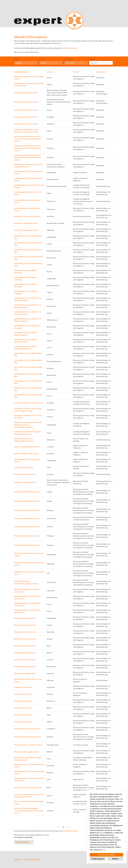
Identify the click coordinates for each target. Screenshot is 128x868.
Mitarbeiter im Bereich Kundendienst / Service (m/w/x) (27, 590)
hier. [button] (104, 850)
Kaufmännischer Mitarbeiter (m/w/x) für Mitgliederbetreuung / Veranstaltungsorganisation (28, 425)
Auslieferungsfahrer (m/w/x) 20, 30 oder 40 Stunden (29, 186)
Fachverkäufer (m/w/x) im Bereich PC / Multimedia (27, 327)
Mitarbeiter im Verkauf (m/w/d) (25, 618)
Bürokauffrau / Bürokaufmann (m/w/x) (27, 216)
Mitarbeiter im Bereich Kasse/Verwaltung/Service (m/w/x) (26, 582)
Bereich (42, 59)
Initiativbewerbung (70, 48)
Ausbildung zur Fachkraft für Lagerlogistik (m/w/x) (28, 172)
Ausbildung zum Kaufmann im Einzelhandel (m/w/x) (29, 78)
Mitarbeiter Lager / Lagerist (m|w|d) (26, 752)
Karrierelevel (68, 59)
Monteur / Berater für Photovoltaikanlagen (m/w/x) (29, 802)
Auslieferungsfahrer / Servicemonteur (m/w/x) (27, 201)
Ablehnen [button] (115, 859)
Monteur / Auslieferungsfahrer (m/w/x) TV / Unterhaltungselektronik (29, 796)
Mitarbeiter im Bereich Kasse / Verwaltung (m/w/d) (29, 554)
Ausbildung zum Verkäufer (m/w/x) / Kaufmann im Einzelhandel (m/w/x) (26, 131)
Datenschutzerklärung (32, 859)
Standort (17, 59)
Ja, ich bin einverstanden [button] (106, 855)
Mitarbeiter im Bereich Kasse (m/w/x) (27, 492)
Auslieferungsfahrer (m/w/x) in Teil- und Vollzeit (28, 193)
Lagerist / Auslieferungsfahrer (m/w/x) (27, 447)
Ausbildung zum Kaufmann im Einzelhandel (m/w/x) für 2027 (29, 84)
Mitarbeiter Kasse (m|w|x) (23, 701)
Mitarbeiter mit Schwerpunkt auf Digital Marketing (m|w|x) (28, 759)
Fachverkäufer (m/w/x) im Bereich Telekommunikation (26, 334)
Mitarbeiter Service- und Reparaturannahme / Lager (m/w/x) (29, 779)
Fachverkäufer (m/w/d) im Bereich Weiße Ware (28, 237)
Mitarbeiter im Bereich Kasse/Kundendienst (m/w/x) (29, 573)
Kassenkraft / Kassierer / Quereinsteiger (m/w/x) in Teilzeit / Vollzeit (28, 410)
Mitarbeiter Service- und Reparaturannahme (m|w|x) (29, 772)
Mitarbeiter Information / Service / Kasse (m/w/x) (28, 680)
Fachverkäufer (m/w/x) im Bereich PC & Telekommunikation (27, 299)
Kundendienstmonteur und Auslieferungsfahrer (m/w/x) (24, 440)
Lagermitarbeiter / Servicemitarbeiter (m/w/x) (27, 460)
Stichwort (92, 59)
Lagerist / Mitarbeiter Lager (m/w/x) (26, 454)
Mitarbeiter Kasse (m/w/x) (23, 687)
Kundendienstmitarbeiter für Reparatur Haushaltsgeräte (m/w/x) (28, 433)
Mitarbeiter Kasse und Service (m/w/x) (27, 729)
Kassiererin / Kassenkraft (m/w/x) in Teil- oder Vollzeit (28, 417)
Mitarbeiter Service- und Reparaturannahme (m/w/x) (29, 766)
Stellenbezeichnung (22, 72)
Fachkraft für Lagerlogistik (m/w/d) (26, 223)
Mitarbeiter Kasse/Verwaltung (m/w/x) (27, 737)
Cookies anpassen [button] (98, 859)
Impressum (18, 859)
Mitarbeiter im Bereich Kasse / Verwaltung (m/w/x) (29, 564)
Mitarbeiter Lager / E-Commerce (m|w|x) (28, 745)
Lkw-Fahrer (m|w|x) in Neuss (24, 467)
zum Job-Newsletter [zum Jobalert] (22, 842)
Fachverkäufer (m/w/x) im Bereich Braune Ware (28, 251)
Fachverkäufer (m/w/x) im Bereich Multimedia (26, 272)
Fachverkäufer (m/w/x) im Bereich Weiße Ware (28, 354)
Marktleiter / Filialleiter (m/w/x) (25, 474)
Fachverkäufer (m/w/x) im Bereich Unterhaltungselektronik (26, 348)
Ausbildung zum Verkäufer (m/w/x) (26, 93)
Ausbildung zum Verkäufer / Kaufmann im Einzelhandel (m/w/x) (28, 166)
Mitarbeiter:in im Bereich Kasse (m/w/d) (28, 787)
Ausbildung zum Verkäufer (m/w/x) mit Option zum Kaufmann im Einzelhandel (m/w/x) (27, 139)
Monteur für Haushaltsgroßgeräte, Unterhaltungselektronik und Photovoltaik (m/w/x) (29, 811)
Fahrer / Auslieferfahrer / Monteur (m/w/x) (29, 403)
